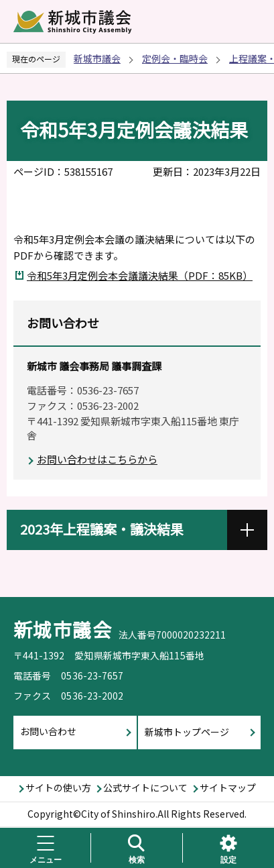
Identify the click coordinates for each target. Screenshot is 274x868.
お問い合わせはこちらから (97, 459)
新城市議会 (97, 58)
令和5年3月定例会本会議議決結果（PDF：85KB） (140, 275)
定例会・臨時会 (175, 58)
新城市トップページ (187, 732)
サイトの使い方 (58, 788)
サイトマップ (228, 788)
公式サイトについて (145, 788)
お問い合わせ (48, 731)
